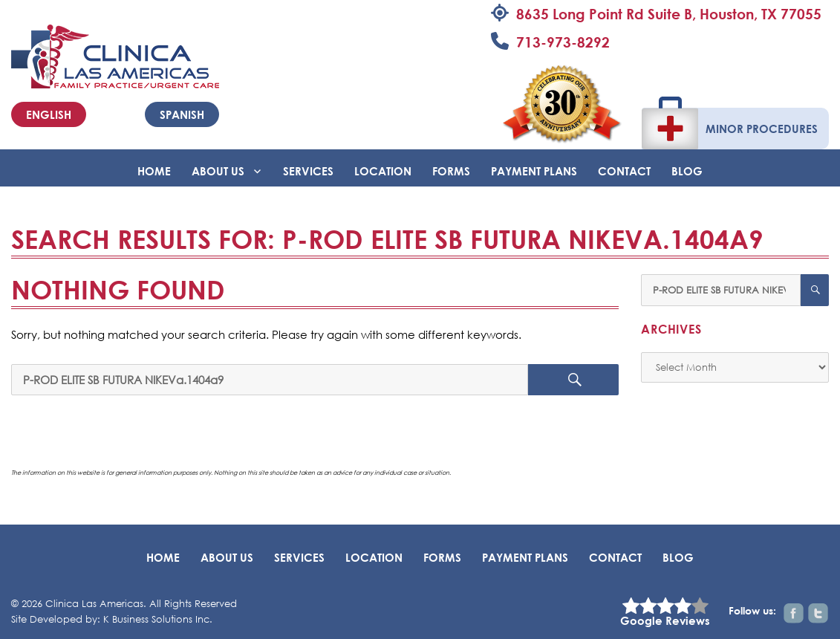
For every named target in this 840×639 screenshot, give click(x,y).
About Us (218, 171)
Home (154, 171)
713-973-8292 (563, 42)
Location (383, 171)
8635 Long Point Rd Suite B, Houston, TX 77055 (669, 14)
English (49, 114)
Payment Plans (534, 171)
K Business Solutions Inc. (158, 619)
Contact (624, 171)
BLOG (687, 171)
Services (308, 171)
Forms (451, 171)
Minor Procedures (762, 129)
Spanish (182, 114)
